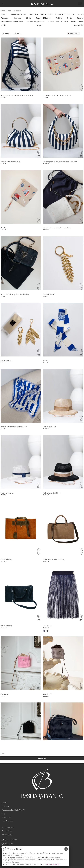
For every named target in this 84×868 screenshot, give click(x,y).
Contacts (5, 806)
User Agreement (8, 827)
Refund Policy (7, 835)
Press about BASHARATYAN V (13, 810)
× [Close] (66, 849)
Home (3, 11)
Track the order (8, 821)
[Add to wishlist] (39, 86)
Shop (9, 11)
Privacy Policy (7, 831)
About (4, 803)
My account (6, 817)
